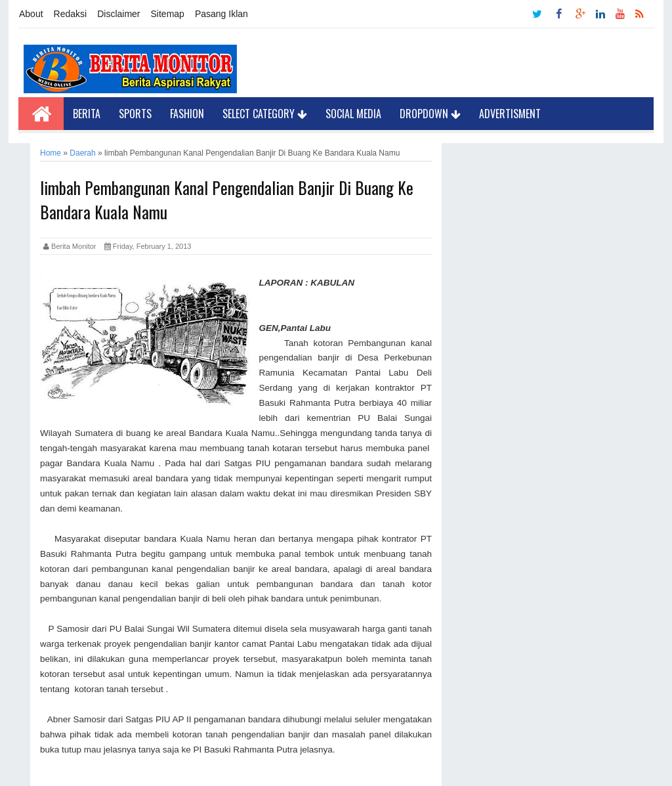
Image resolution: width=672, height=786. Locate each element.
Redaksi (71, 14)
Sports (135, 114)
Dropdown (430, 114)
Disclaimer (118, 14)
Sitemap (168, 14)
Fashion (187, 114)
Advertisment (510, 114)
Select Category (265, 114)
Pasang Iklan (221, 14)
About (31, 14)
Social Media (353, 114)
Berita (87, 114)
